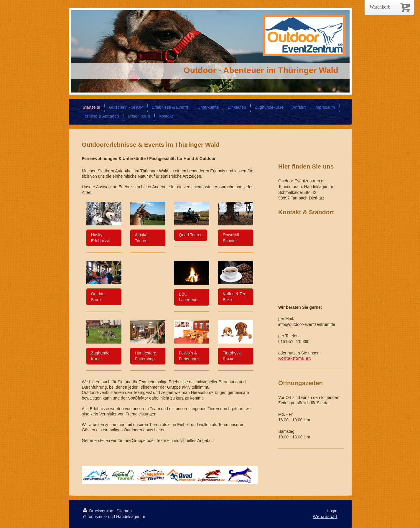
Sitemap (124, 511)
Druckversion (99, 511)
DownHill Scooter (231, 238)
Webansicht (325, 517)
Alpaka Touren (141, 238)
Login (332, 511)
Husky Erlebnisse (101, 238)
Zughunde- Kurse (101, 356)
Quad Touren (191, 235)
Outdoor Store (99, 297)
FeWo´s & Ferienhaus (189, 356)
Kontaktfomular (294, 358)
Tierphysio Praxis (232, 356)
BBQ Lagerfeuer (189, 297)
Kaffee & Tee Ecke (235, 297)
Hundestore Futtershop (146, 356)
